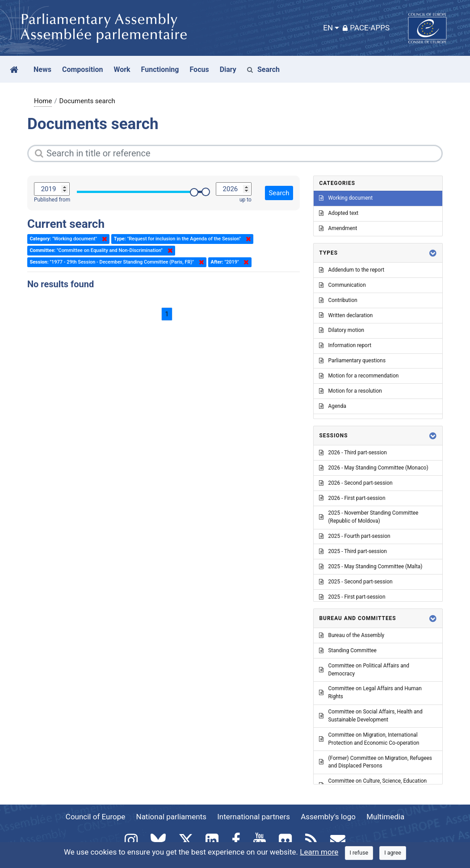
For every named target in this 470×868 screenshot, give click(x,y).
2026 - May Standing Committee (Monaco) (373, 468)
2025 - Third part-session (353, 551)
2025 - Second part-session (356, 582)
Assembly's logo (328, 817)
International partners (254, 817)
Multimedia (385, 817)
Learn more (319, 852)
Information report (345, 345)
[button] (433, 253)
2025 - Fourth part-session (355, 536)
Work (122, 69)
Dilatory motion (342, 330)
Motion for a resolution (350, 391)
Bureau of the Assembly (352, 635)
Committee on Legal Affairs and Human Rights (370, 692)
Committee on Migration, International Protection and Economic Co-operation (369, 739)
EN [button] (328, 28)
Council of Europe (95, 817)
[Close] (359, 853)
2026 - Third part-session (353, 453)
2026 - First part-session (352, 498)
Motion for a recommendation (359, 376)
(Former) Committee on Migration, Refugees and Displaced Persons (375, 762)
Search (263, 69)
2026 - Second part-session (356, 483)
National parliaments (171, 817)
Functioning (160, 69)
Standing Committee (348, 650)
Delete (103, 239)
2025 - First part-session (352, 597)
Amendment (338, 228)
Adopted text (339, 213)
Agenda (332, 406)
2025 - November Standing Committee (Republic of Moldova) (369, 517)
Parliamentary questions (352, 361)
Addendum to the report (352, 270)
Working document (346, 198)
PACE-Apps (366, 28)
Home (43, 101)
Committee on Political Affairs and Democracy (364, 670)
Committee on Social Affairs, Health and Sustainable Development (371, 716)
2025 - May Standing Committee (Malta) (371, 566)
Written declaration (346, 315)
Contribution (338, 300)
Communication (342, 285)
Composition (83, 69)
